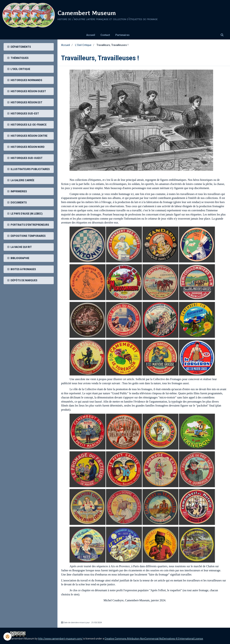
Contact (105, 35)
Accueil (91, 35)
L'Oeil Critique (83, 45)
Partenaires (122, 35)
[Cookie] (8, 637)
